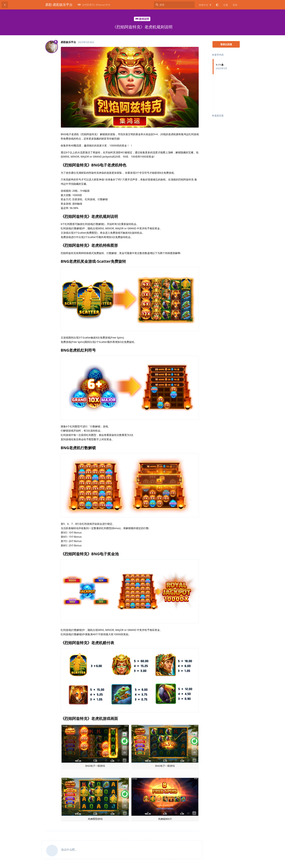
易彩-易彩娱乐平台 (59, 5)
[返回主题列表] (5, 5)
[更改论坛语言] (205, 5)
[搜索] (174, 5)
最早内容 (218, 55)
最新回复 (218, 116)
